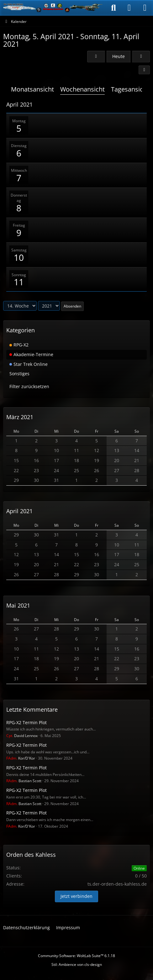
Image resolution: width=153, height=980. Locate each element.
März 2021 (20, 417)
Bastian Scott (24, 781)
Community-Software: (76, 956)
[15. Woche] (141, 57)
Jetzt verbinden (76, 896)
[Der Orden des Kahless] (53, 8)
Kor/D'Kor (21, 758)
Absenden (72, 306)
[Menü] (145, 8)
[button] (144, 70)
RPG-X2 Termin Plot (26, 722)
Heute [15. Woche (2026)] (119, 56)
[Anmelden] (129, 8)
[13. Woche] (96, 57)
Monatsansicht (32, 89)
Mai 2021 (18, 605)
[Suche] (113, 8)
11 (19, 282)
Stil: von (77, 964)
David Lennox (22, 736)
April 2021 (19, 511)
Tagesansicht (130, 89)
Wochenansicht (82, 89)
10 (19, 257)
